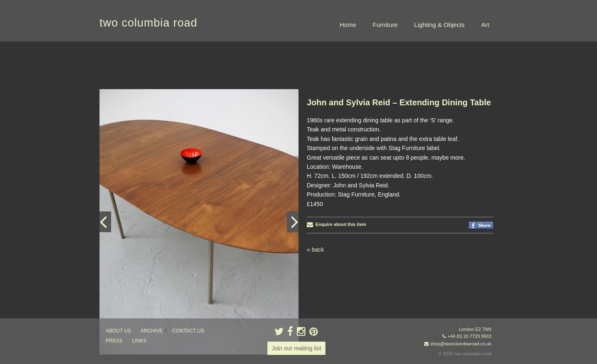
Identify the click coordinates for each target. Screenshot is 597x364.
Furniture (385, 25)
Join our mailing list (296, 348)
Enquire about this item (336, 224)
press (114, 341)
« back (315, 250)
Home (348, 25)
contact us (188, 331)
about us (118, 331)
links (140, 341)
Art (485, 25)
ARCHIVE (152, 331)
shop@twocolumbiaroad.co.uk (461, 344)
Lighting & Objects (439, 25)
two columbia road (148, 23)
